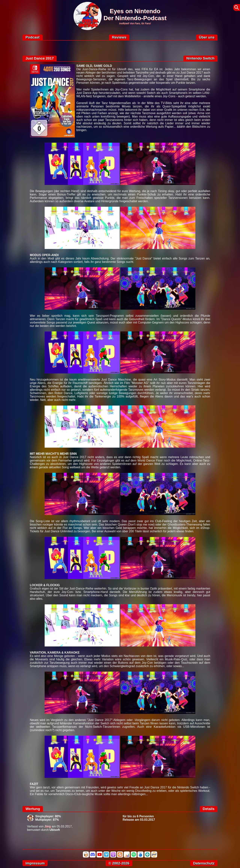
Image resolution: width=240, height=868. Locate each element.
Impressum (35, 863)
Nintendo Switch (200, 58)
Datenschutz (204, 863)
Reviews (119, 37)
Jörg (48, 826)
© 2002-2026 (119, 863)
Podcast (33, 37)
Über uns (207, 37)
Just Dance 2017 (40, 58)
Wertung (33, 809)
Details (209, 809)
